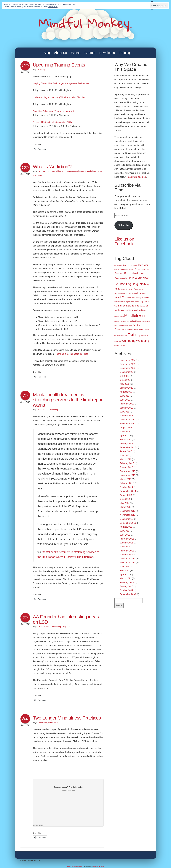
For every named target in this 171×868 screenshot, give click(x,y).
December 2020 (128, 368)
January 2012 (126, 555)
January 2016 (126, 467)
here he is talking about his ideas (72, 354)
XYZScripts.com (98, 867)
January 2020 (126, 388)
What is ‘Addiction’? (52, 167)
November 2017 (128, 424)
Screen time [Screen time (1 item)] (146, 321)
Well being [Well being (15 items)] (128, 341)
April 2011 (125, 574)
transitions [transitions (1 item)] (144, 335)
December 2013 (128, 511)
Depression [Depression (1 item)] (146, 269)
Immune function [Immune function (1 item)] (120, 302)
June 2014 (125, 499)
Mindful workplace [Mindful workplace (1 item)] (120, 321)
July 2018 (125, 412)
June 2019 (125, 400)
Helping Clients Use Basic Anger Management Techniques (61, 83)
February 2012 (127, 551)
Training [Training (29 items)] (134, 335)
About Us (60, 53)
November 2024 (128, 360)
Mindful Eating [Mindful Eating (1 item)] (119, 316)
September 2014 (128, 491)
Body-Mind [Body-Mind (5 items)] (143, 265)
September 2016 (128, 447)
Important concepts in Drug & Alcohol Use (79, 171)
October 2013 (126, 519)
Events (76, 53)
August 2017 (126, 428)
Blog (47, 53)
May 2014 (125, 503)
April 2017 (125, 435)
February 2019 (127, 404)
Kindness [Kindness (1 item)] (143, 306)
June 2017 (125, 432)
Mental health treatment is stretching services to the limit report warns (68, 400)
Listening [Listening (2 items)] (124, 310)
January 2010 (126, 586)
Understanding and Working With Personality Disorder (59, 97)
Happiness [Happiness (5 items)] (143, 293)
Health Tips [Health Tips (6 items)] (120, 297)
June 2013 (125, 535)
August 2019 (126, 392)
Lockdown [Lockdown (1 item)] (142, 310)
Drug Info (66, 627)
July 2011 (125, 567)
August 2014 (126, 495)
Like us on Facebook (124, 241)
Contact (90, 53)
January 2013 (126, 543)
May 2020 (125, 384)
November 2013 (128, 515)
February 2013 (127, 539)
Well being (53, 410)
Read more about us (136, 177)
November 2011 (128, 563)
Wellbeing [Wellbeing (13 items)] (143, 341)
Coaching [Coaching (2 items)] (124, 269)
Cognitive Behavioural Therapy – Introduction (55, 111)
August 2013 (126, 527)
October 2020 (126, 372)
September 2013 (128, 523)
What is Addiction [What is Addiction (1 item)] (120, 346)
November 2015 (128, 475)
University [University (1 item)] (118, 341)
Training (124, 53)
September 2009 (128, 594)
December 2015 (128, 471)
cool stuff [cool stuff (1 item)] (131, 269)
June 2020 (125, 380)
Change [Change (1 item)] (117, 269)
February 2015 (127, 483)
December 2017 (128, 420)
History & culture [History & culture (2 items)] (142, 298)
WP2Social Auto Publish (75, 867)
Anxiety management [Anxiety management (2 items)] (129, 265)
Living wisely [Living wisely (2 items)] (134, 310)
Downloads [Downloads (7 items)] (121, 278)
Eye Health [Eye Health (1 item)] (129, 289)
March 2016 (126, 459)
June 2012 (125, 547)
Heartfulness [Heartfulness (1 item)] (131, 298)
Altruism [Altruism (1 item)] (117, 265)
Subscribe (124, 225)
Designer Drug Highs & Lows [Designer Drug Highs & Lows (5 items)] (129, 273)
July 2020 (125, 376)
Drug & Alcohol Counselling (49, 171)
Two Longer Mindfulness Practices (67, 718)
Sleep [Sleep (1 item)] (130, 325)
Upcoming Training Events (59, 65)
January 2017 (126, 444)
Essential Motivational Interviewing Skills (52, 122)
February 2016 (127, 463)
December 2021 (128, 364)
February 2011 (127, 582)
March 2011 (126, 578)
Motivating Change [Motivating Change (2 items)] (134, 321)
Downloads (107, 53)
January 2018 (126, 416)
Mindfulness (43, 410)
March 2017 (126, 440)
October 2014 (126, 487)
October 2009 (126, 590)
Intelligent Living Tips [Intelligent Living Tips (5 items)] (128, 306)
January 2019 (126, 408)
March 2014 (126, 507)
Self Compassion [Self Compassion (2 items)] (121, 325)
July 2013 (125, 531)
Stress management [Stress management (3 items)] (135, 329)
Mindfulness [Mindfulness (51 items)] (135, 315)
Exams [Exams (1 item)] (123, 289)
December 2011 (128, 559)
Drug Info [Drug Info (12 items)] (138, 284)
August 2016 (126, 451)
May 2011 (125, 571)
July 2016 (125, 455)
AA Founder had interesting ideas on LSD (66, 619)
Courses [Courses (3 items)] (138, 269)
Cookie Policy (53, 7)
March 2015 (126, 479)
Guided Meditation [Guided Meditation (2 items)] (130, 293)
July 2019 (125, 396)
